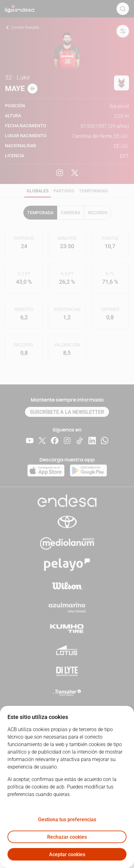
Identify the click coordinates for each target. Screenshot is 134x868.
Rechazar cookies (67, 837)
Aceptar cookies (67, 854)
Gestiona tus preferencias (67, 820)
